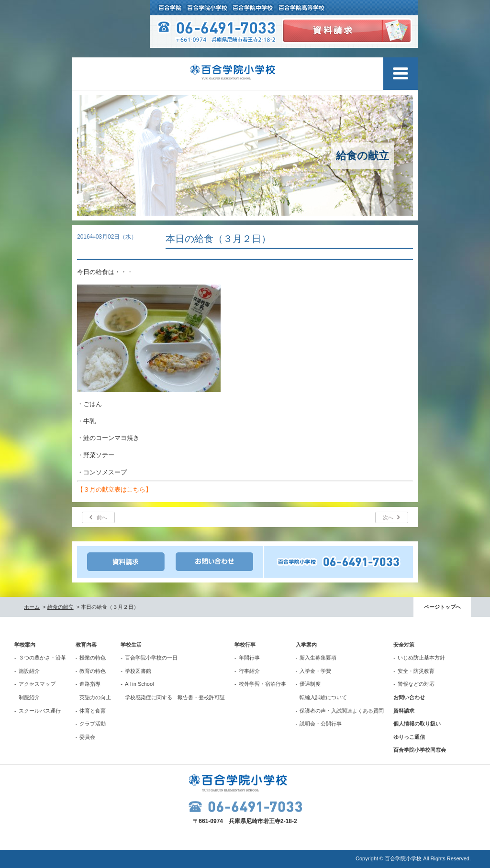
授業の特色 (93, 658)
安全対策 (404, 645)
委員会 (87, 737)
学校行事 (245, 645)
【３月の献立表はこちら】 (114, 489)
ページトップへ (442, 607)
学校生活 (131, 645)
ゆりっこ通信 (409, 737)
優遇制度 (310, 684)
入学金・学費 (315, 671)
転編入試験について (323, 697)
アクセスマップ (37, 684)
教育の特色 (93, 671)
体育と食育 (93, 711)
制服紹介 (29, 697)
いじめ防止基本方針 (421, 658)
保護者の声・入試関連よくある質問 (342, 711)
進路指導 (90, 684)
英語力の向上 (95, 697)
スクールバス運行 (40, 711)
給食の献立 (61, 607)
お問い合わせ (409, 697)
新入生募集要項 (318, 658)
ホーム (32, 607)
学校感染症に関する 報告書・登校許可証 (175, 697)
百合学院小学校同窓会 (420, 750)
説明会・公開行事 (321, 724)
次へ (388, 517)
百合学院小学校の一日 (151, 658)
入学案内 (306, 645)
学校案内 (25, 645)
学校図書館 (138, 671)
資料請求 (404, 711)
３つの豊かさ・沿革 (42, 658)
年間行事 (249, 658)
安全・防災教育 (416, 671)
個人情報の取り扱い (417, 724)
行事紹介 (249, 671)
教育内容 (86, 645)
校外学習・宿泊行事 (262, 684)
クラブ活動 (93, 724)
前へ (102, 517)
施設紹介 (29, 671)
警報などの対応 (416, 684)
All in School (139, 684)
